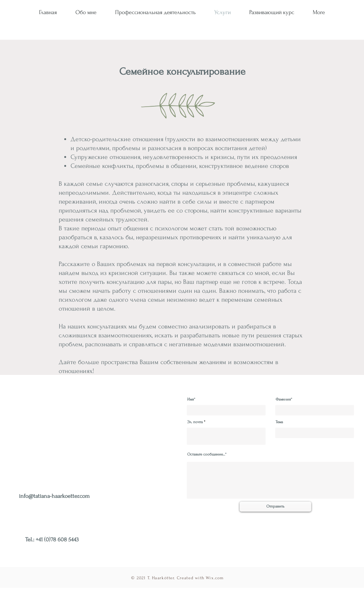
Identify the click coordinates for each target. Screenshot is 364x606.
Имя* (191, 400)
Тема (279, 422)
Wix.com (215, 578)
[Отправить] (275, 507)
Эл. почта (195, 422)
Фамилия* (284, 400)
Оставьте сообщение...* (207, 455)
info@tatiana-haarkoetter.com (54, 496)
